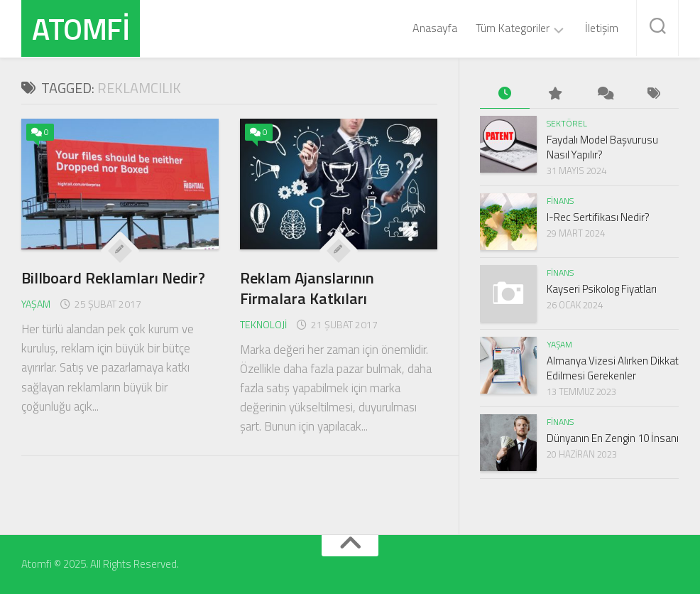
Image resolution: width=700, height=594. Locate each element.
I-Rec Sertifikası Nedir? (598, 217)
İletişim (602, 28)
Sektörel (567, 123)
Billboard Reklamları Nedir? (113, 278)
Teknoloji (263, 324)
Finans (560, 201)
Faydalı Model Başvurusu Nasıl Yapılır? (602, 147)
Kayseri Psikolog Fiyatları (602, 289)
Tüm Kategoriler (513, 28)
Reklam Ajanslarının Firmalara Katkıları (307, 288)
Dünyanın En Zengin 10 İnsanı (613, 438)
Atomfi (81, 28)
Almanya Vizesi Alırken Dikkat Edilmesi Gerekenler (613, 368)
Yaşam (36, 304)
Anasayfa (435, 28)
